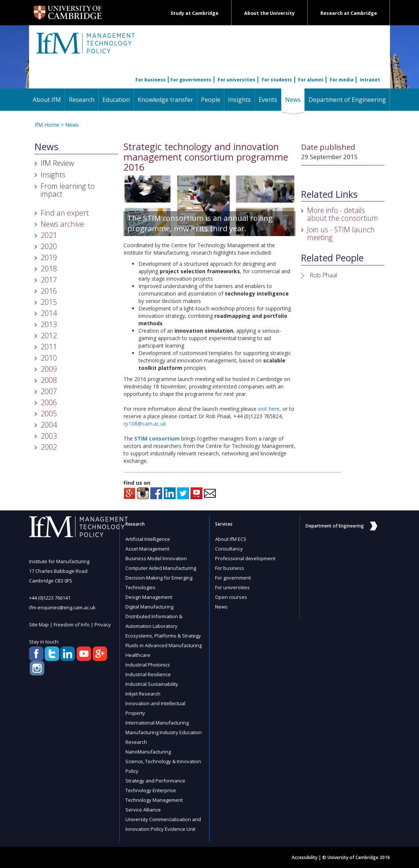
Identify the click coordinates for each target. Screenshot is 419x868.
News (295, 99)
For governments (191, 80)
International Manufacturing (157, 723)
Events (268, 100)
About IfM (47, 100)
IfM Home (47, 125)
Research (82, 100)
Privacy (103, 625)
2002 (49, 447)
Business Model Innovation (156, 558)
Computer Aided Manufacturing (161, 568)
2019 (49, 257)
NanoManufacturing (148, 752)
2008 (49, 380)
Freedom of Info (72, 625)
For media (342, 80)
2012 (49, 335)
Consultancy (229, 549)
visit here (269, 409)
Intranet (370, 80)
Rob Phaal (323, 275)
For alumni (311, 80)
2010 (49, 358)
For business (151, 80)
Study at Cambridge (194, 13)
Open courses (231, 597)
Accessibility (305, 857)
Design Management (149, 597)
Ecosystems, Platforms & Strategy (163, 636)
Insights (239, 100)
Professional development (245, 558)
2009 (49, 369)
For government (233, 578)
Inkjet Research (143, 694)
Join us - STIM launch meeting (341, 233)
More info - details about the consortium (343, 214)
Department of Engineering (347, 100)
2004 (49, 425)
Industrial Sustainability (152, 684)
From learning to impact (68, 190)
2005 (49, 414)
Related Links (329, 194)
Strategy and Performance (155, 781)
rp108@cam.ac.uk (145, 424)
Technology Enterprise (151, 790)
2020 (49, 246)
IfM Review (57, 163)
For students (277, 80)
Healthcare (138, 655)
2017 (49, 280)
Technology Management (154, 800)
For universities (236, 80)
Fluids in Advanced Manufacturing (164, 645)
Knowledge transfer (165, 100)
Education (116, 100)
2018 (49, 269)
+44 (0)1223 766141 (50, 598)
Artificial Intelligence (148, 539)
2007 (49, 391)
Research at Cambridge (349, 13)
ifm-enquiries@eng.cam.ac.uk (62, 607)
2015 (49, 302)
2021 (49, 235)
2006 (49, 402)
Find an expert (65, 213)
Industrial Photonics (148, 665)
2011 (49, 347)
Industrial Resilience (148, 674)
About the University (269, 13)
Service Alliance (143, 810)
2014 (49, 313)
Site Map (39, 625)
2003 (49, 436)
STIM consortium (157, 438)
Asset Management (147, 549)
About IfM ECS (231, 539)
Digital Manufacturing (149, 607)
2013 (49, 324)
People (211, 100)
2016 (49, 291)
